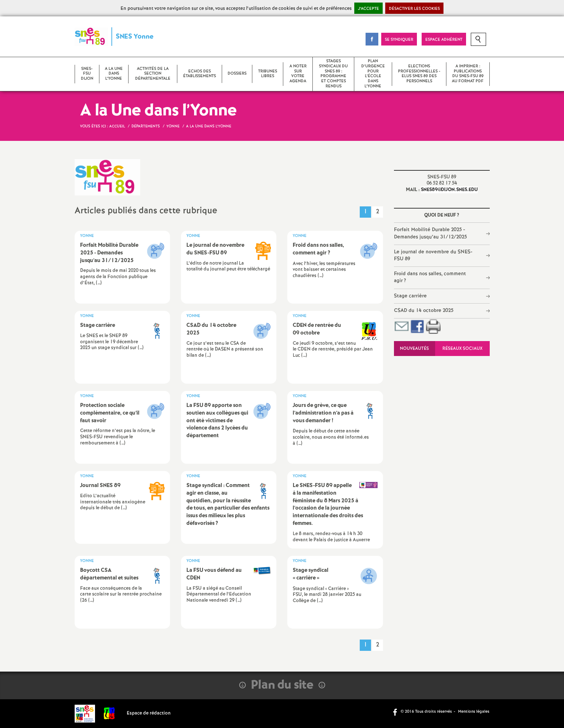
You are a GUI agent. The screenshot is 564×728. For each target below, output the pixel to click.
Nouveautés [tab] (414, 349)
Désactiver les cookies (414, 9)
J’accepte (368, 9)
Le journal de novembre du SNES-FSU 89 (433, 256)
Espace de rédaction (149, 713)
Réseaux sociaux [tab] (462, 349)
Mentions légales (474, 712)
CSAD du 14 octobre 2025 (424, 310)
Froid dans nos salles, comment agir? (430, 277)
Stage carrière (410, 296)
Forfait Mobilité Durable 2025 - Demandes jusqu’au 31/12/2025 (430, 233)
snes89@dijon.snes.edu (449, 190)
